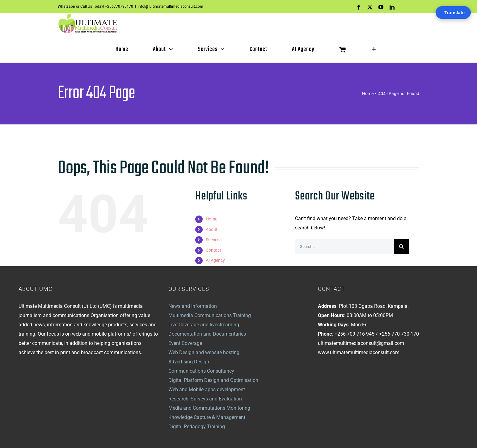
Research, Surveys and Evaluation (205, 399)
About (212, 229)
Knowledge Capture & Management (207, 417)
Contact (213, 250)
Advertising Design (189, 362)
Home (211, 219)
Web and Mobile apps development (207, 389)
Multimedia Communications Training (210, 315)
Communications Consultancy (201, 371)
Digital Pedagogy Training (197, 427)
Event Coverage (185, 343)
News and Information (193, 306)
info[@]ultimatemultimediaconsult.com (171, 6)
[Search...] (344, 247)
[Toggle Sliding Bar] (374, 49)
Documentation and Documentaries (207, 334)
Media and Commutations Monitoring (209, 408)
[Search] (402, 247)
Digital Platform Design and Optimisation (213, 380)
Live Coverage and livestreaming (204, 325)
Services (214, 240)
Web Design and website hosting (204, 352)
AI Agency (215, 261)
